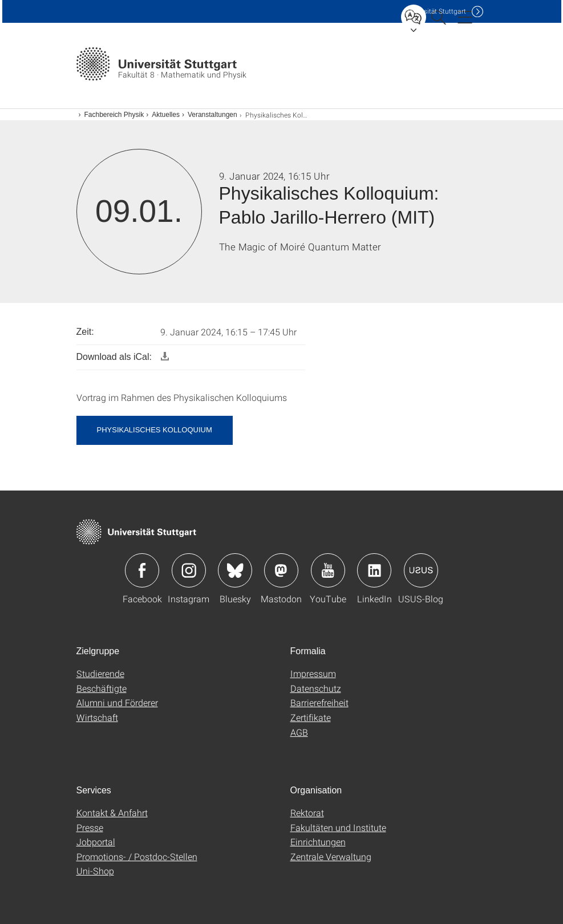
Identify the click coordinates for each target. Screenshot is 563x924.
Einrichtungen (318, 842)
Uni (435, 11)
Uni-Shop (95, 871)
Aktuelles (166, 115)
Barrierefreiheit (319, 702)
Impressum (313, 673)
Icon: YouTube (328, 570)
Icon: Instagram (189, 570)
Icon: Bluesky (235, 570)
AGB (299, 732)
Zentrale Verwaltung (331, 856)
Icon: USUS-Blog (421, 570)
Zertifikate (311, 717)
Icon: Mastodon (281, 570)
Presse (90, 827)
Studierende (100, 673)
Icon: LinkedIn (374, 570)
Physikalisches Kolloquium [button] (155, 430)
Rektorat (307, 812)
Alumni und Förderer (117, 702)
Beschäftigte (102, 688)
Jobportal (96, 842)
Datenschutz (316, 688)
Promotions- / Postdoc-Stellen (137, 856)
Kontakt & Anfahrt (112, 812)
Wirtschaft (97, 717)
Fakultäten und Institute (338, 827)
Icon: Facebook (142, 570)
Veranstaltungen (212, 115)
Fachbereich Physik (114, 115)
